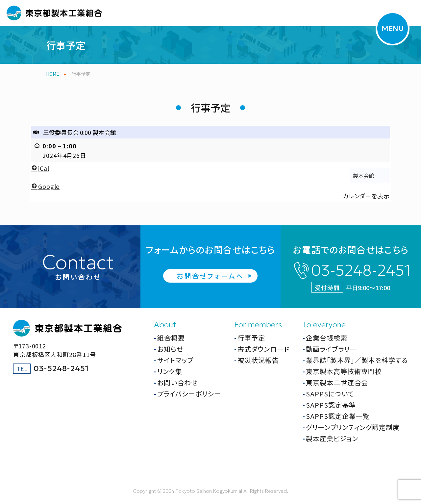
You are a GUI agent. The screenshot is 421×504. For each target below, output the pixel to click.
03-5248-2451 (361, 270)
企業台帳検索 (327, 338)
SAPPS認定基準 (331, 405)
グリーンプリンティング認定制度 (353, 427)
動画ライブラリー (331, 349)
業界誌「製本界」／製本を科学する (357, 360)
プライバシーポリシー (189, 394)
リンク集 (170, 371)
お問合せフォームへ (210, 276)
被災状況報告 (258, 360)
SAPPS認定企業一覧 (338, 416)
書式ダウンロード (263, 349)
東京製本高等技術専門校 (344, 371)
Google (45, 186)
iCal (40, 168)
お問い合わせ (177, 382)
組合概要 (171, 338)
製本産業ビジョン (332, 438)
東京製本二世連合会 (337, 382)
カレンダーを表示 (366, 196)
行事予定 (251, 338)
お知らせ (170, 349)
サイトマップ (175, 360)
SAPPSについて (330, 394)
